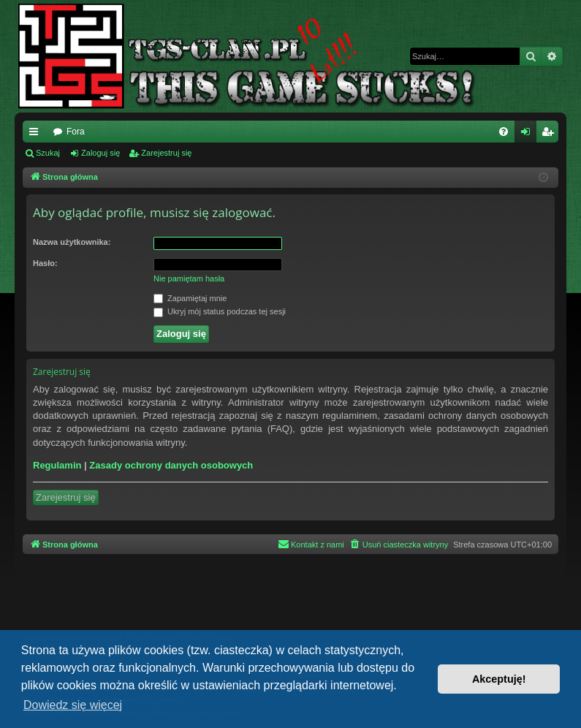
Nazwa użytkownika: (72, 242)
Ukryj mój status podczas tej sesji (220, 312)
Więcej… (37, 134)
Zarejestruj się (166, 153)
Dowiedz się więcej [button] (73, 705)
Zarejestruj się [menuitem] (550, 134)
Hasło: (45, 263)
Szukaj (48, 153)
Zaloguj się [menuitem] (529, 134)
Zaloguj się (100, 153)
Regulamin (57, 465)
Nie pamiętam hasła (189, 278)
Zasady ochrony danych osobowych (171, 465)
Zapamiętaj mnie (190, 299)
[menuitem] (504, 132)
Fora (76, 132)
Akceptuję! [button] (499, 679)
